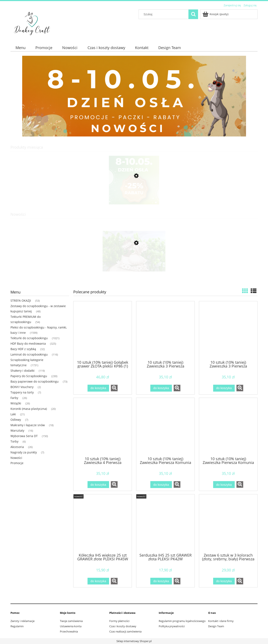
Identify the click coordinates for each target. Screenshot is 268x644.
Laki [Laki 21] (13, 414)
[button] (114, 388)
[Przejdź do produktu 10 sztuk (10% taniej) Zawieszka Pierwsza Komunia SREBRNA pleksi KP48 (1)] (165, 427)
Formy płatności (119, 621)
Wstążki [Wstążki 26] (16, 403)
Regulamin (17, 626)
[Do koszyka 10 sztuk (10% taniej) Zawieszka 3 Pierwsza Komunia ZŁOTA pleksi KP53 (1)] (224, 388)
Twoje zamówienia (71, 621)
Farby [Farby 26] (14, 398)
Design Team (216, 626)
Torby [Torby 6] (14, 441)
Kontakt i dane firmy (221, 621)
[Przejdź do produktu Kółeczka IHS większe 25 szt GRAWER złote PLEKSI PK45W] (103, 523)
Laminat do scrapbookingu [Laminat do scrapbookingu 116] (29, 354)
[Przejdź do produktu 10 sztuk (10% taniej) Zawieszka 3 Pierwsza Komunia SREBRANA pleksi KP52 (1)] (165, 330)
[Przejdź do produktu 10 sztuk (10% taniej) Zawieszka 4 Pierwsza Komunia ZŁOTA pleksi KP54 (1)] (103, 427)
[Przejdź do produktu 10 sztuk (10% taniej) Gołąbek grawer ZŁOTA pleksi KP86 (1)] (103, 330)
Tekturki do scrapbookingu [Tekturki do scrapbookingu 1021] (29, 338)
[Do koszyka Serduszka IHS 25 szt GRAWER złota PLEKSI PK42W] (161, 581)
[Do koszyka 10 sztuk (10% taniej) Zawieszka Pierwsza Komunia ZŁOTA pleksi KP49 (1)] (224, 485)
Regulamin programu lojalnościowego (182, 621)
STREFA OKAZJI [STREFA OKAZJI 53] (21, 301)
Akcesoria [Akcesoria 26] (17, 447)
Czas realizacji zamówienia (125, 631)
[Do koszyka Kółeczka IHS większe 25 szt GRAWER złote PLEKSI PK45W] (98, 581)
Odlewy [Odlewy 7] (16, 420)
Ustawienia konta (71, 626)
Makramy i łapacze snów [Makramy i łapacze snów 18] (28, 425)
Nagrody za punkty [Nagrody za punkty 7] (24, 452)
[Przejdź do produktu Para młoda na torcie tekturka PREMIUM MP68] (134, 263)
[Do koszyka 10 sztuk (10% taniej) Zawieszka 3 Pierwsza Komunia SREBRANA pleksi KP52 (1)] (161, 388)
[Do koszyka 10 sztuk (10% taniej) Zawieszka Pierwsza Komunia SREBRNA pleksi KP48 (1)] (161, 485)
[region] (134, 96)
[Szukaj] (193, 14)
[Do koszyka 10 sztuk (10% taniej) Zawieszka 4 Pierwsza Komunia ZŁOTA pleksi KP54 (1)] (98, 485)
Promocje (17, 463)
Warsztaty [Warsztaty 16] (17, 430)
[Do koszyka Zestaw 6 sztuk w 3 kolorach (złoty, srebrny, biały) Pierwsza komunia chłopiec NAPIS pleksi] (224, 581)
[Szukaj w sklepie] (165, 14)
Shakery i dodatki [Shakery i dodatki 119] (23, 371)
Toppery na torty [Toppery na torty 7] (22, 392)
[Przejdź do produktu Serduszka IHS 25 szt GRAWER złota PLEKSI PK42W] (165, 523)
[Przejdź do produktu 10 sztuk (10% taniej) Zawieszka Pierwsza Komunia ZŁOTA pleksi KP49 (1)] (228, 427)
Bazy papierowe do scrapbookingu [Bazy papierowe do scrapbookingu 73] (35, 381)
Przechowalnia (69, 631)
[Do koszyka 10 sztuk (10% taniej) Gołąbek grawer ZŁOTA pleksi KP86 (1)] (98, 388)
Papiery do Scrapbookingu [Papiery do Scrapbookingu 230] (29, 376)
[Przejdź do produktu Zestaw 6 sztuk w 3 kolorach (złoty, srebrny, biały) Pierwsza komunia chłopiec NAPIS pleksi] (228, 523)
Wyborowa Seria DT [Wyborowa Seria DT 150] (24, 436)
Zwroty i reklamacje (23, 621)
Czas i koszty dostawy (123, 626)
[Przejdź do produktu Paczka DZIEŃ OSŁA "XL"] (134, 196)
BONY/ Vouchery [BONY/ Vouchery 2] (22, 387)
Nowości (16, 458)
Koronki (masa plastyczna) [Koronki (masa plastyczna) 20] (29, 409)
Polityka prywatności (172, 626)
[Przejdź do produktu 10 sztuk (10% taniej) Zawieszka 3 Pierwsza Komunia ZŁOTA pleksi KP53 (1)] (228, 330)
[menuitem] (20, 48)
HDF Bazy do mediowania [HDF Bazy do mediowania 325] (28, 343)
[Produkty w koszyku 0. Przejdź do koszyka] (216, 14)
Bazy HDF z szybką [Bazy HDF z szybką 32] (23, 349)
